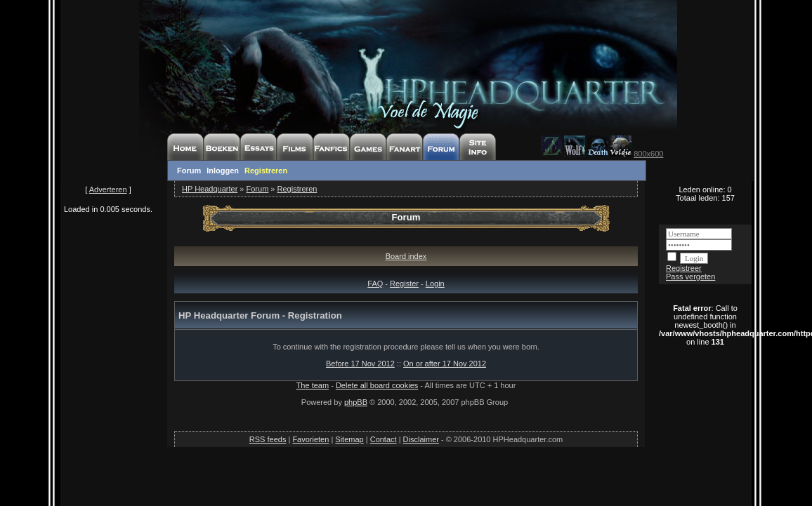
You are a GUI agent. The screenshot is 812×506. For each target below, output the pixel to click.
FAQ (375, 284)
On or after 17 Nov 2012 (445, 364)
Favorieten (310, 439)
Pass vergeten (690, 277)
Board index (406, 256)
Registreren (266, 171)
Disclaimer (421, 439)
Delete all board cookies (377, 385)
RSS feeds (268, 439)
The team (313, 385)
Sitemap (349, 439)
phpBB (356, 402)
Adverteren (108, 189)
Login (435, 284)
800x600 (648, 154)
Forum (189, 171)
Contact (384, 439)
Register (404, 284)
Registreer (684, 268)
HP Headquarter (210, 189)
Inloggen (223, 171)
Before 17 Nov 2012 (360, 364)
